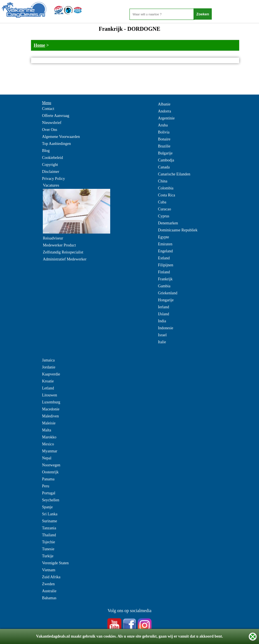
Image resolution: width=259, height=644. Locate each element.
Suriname (50, 521)
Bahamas (49, 598)
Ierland (164, 307)
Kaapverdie (51, 374)
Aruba (163, 125)
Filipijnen (166, 265)
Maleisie (49, 423)
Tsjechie (48, 542)
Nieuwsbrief (52, 123)
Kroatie (48, 381)
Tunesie (48, 549)
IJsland (164, 314)
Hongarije (166, 300)
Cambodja (166, 160)
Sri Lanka (50, 514)
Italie (162, 342)
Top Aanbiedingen (56, 144)
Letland (48, 388)
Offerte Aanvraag (56, 116)
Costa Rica (167, 195)
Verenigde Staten (55, 563)
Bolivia (164, 132)
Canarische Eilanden (174, 174)
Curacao (165, 209)
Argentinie (166, 118)
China (163, 181)
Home (40, 45)
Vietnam (49, 570)
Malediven (50, 416)
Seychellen (50, 500)
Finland (164, 272)
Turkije (48, 556)
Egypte (164, 237)
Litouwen (50, 395)
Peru (46, 486)
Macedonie (51, 409)
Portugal (49, 493)
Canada (164, 167)
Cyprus (164, 216)
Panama (48, 479)
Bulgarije (165, 153)
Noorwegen (51, 465)
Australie (49, 591)
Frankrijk (165, 279)
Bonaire (164, 139)
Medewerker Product (59, 245)
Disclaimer (50, 172)
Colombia (166, 188)
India (162, 321)
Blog (46, 151)
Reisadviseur (53, 238)
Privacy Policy (53, 179)
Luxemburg (51, 402)
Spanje (47, 507)
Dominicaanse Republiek (178, 230)
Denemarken (168, 223)
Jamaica (48, 360)
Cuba (162, 202)
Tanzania (49, 528)
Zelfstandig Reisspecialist (63, 252)
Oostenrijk (50, 472)
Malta (47, 430)
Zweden (48, 584)
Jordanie (49, 367)
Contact (48, 109)
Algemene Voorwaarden (61, 137)
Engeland (165, 251)
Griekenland (168, 293)
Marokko (49, 437)
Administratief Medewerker (65, 259)
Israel (162, 335)
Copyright (50, 165)
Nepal (47, 458)
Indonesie (166, 328)
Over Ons (50, 130)
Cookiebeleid (52, 158)
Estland (164, 258)
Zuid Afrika (51, 577)
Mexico (48, 444)
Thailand (49, 535)
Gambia (164, 286)
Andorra (165, 111)
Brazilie (164, 146)
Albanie (164, 104)
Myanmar (50, 451)
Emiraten (165, 244)
